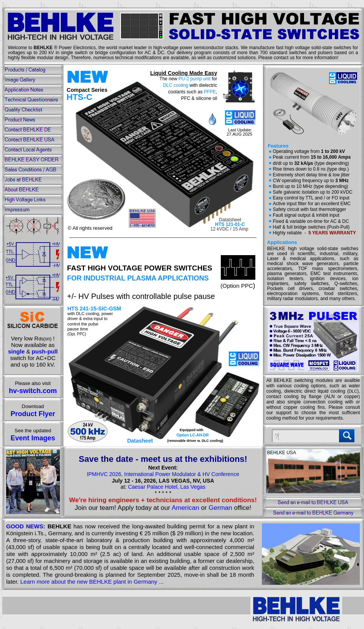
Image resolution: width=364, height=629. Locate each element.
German (220, 508)
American (185, 508)
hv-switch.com (33, 391)
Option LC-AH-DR (193, 435)
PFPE (210, 92)
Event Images (33, 438)
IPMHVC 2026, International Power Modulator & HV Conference (163, 474)
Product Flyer (33, 414)
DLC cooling (176, 85)
